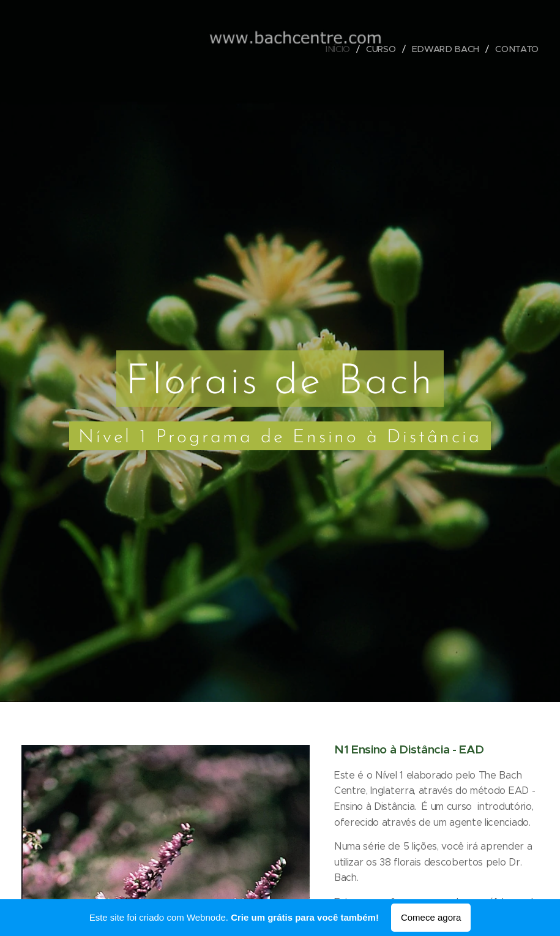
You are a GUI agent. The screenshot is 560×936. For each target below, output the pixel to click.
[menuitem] (342, 49)
